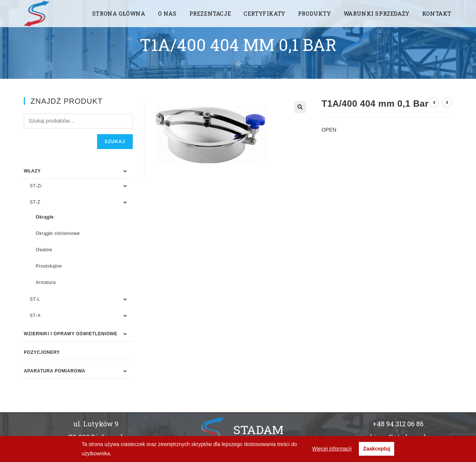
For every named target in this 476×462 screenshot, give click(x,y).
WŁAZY (32, 171)
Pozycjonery (42, 352)
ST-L (35, 299)
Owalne (44, 250)
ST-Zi (36, 186)
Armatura (46, 282)
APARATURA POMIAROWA (54, 371)
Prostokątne (49, 266)
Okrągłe (45, 217)
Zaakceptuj (377, 449)
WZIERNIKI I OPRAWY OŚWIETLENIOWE (71, 334)
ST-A (35, 316)
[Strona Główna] (238, 64)
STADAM (258, 429)
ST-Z (35, 202)
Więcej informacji (332, 449)
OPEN (329, 130)
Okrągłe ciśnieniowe (58, 233)
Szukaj (115, 142)
